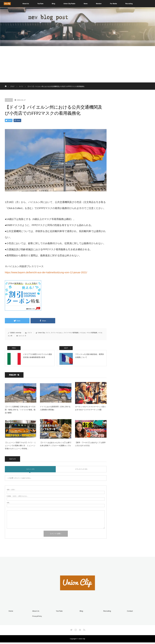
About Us (26, 4)
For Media (114, 4)
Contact (129, 613)
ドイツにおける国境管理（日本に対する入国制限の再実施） (55, 410)
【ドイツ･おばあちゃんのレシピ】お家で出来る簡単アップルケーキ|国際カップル (56, 446)
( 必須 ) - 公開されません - (17, 498)
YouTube (40, 4)
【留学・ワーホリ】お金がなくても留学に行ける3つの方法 (90, 446)
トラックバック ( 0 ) (81, 471)
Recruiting (129, 4)
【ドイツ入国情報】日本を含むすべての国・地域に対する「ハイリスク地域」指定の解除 (20, 412)
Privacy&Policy (37, 618)
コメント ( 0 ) (30, 471)
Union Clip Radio (69, 4)
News (86, 4)
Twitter (71, 631)
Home (10, 613)
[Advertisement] (77, 64)
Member (99, 4)
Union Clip (41, 333)
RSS (84, 631)
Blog (53, 4)
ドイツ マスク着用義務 (71, 333)
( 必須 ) (11, 492)
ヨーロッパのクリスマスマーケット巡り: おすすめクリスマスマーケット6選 (91, 410)
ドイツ (9, 100)
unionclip (18, 333)
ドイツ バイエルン (57, 333)
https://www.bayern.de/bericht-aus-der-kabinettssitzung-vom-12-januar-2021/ (46, 272)
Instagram (75, 631)
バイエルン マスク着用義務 (88, 333)
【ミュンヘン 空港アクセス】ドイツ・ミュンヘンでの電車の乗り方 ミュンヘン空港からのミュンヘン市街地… (20, 448)
